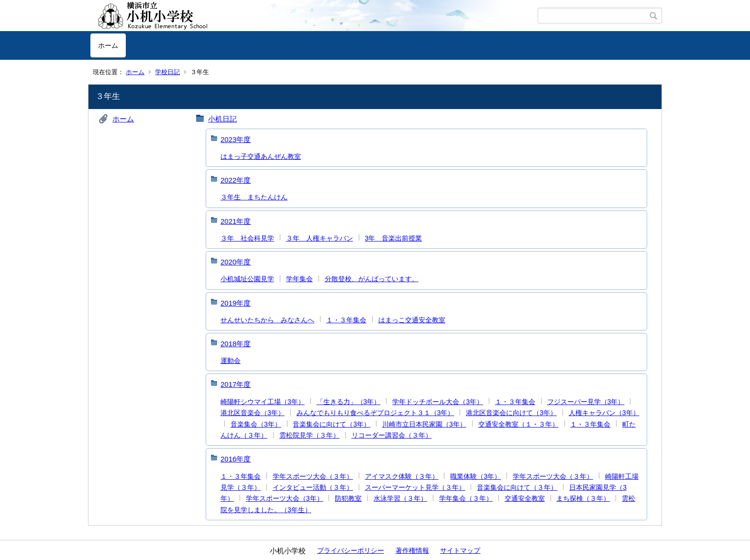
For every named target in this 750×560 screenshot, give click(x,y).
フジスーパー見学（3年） (586, 402)
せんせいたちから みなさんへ (267, 320)
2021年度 (236, 221)
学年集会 (299, 279)
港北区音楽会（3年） (253, 413)
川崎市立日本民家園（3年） (424, 424)
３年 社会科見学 (247, 238)
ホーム (108, 45)
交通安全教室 (525, 498)
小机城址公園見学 (247, 279)
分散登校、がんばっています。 (372, 279)
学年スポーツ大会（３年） (313, 476)
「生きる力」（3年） (349, 402)
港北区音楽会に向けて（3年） (511, 413)
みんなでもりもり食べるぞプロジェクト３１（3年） (375, 413)
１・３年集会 (346, 320)
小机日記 (222, 119)
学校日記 (167, 72)
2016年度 (236, 459)
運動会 (231, 361)
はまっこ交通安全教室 (412, 320)
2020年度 (236, 262)
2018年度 (236, 344)
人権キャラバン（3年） (604, 413)
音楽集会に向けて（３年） (517, 487)
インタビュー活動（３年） (313, 487)
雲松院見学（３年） (309, 435)
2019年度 (236, 303)
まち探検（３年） (583, 498)
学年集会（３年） (466, 498)
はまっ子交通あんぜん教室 (261, 156)
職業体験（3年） (475, 476)
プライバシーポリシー (351, 550)
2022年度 (236, 180)
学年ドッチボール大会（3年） (438, 402)
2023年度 (236, 139)
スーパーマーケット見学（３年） (415, 487)
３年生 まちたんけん (254, 197)
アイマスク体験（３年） (402, 476)
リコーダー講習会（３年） (392, 435)
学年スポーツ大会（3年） (285, 498)
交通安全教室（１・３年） (518, 424)
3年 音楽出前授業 (394, 238)
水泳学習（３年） (400, 498)
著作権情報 (412, 550)
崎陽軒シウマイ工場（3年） (263, 402)
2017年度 (236, 384)
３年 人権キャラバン (320, 238)
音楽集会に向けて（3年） (331, 424)
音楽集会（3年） (256, 424)
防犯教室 (348, 498)
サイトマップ (460, 550)
